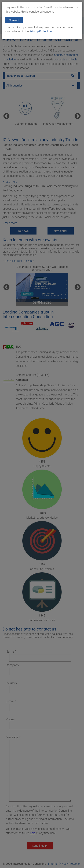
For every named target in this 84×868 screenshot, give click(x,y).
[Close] (78, 7)
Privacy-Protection (40, 31)
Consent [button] (14, 20)
